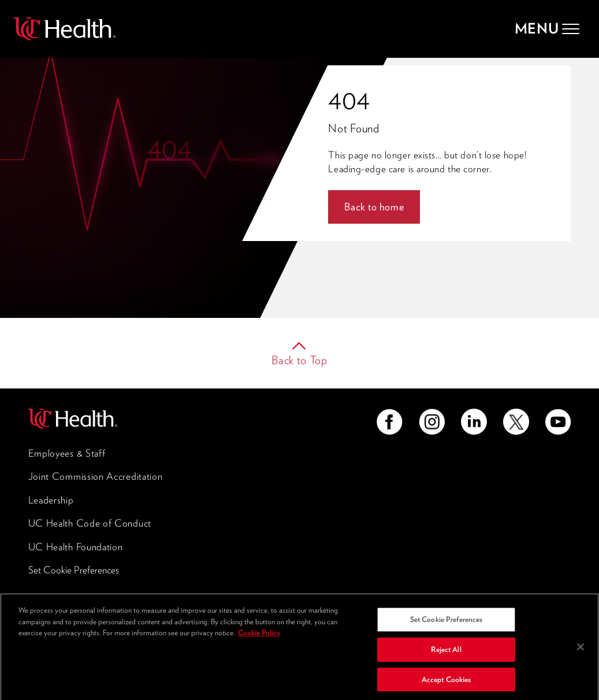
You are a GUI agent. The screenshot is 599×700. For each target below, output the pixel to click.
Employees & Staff (67, 453)
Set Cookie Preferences (74, 570)
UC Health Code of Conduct (90, 523)
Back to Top (299, 360)
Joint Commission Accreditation (96, 476)
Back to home (374, 207)
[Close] (581, 650)
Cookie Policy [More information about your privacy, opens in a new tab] (259, 636)
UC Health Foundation (76, 547)
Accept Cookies (447, 682)
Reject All (446, 652)
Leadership (51, 500)
